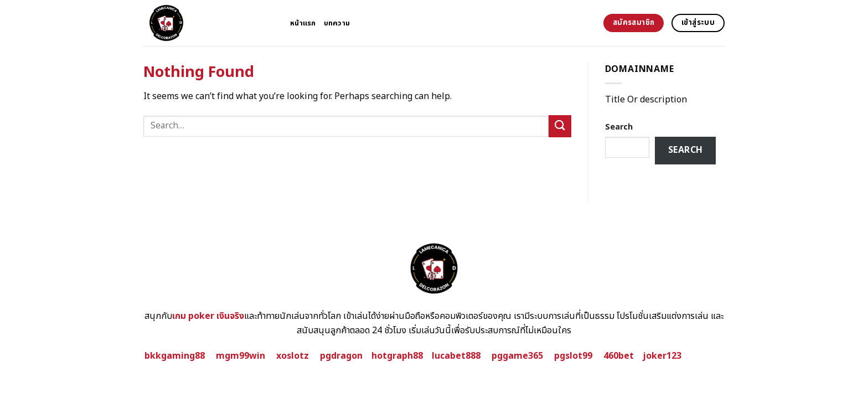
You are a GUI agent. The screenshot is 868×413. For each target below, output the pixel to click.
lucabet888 (456, 356)
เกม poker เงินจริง (208, 316)
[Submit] (560, 126)
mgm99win (241, 356)
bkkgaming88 (175, 356)
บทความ (337, 23)
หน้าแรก (303, 23)
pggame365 (517, 356)
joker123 (662, 356)
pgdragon (341, 356)
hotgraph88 (397, 356)
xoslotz (293, 356)
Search (619, 127)
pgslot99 (573, 356)
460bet (619, 356)
